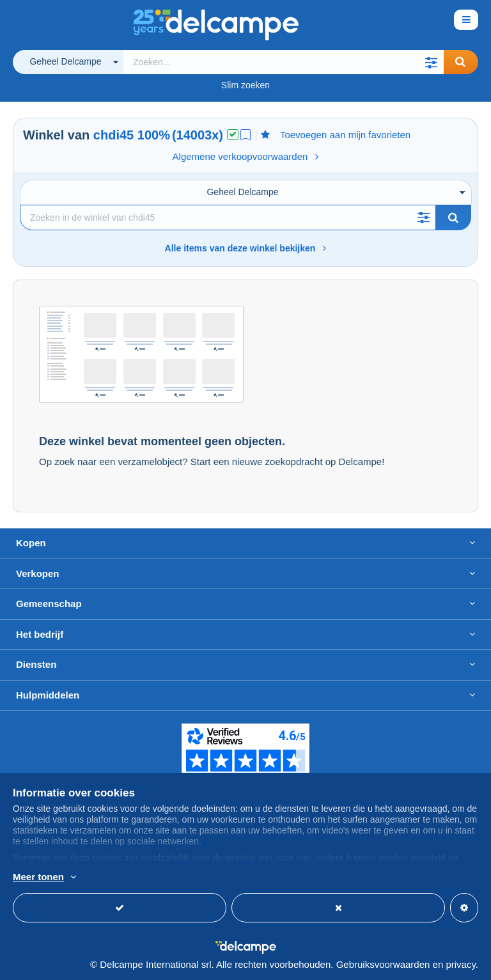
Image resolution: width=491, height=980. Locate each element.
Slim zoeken (245, 85)
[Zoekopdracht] (228, 217)
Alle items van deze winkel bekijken (246, 248)
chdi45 (113, 135)
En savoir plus (148, 878)
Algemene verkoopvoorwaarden (246, 156)
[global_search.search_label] (284, 62)
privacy (460, 964)
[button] (431, 62)
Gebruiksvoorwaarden (383, 964)
